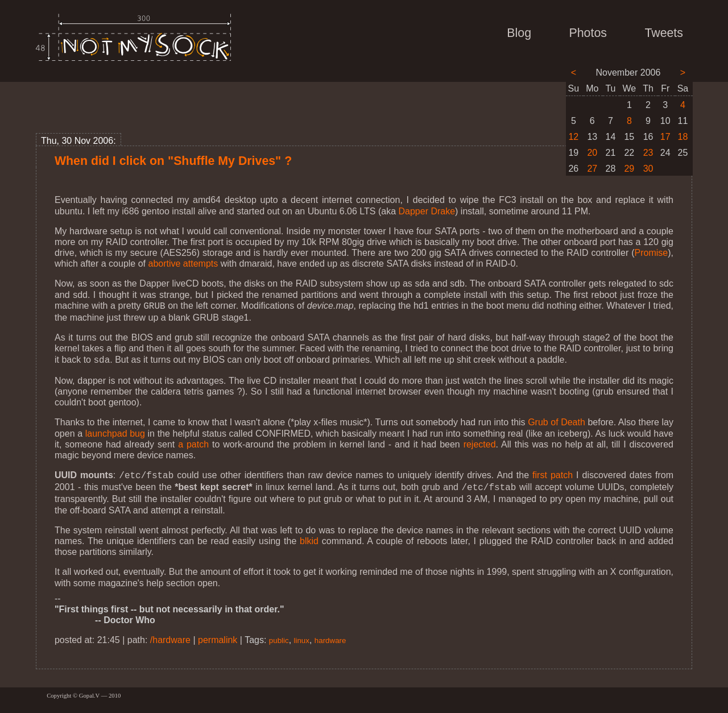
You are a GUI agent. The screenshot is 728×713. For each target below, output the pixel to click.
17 (665, 137)
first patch (553, 473)
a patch (193, 442)
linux (302, 636)
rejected (480, 442)
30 (648, 169)
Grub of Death (557, 420)
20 (592, 153)
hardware (330, 636)
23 (648, 153)
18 (683, 137)
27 (592, 169)
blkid (309, 536)
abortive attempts (183, 264)
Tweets (664, 33)
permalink (218, 635)
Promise (652, 253)
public (279, 636)
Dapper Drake (427, 211)
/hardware (170, 635)
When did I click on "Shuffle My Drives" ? (173, 161)
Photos (588, 33)
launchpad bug (115, 431)
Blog (519, 33)
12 (573, 137)
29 (629, 169)
